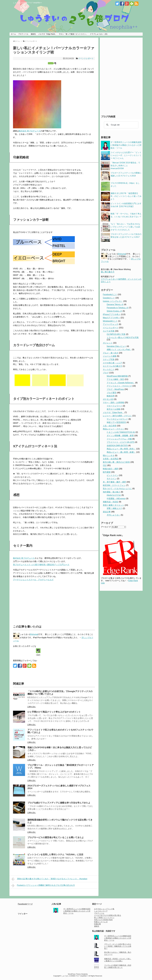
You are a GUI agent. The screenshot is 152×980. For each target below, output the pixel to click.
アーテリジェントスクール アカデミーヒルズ (33, 580)
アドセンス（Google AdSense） (121, 383)
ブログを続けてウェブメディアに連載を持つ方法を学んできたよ (59, 803)
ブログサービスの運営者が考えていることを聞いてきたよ (56, 837)
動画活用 (111, 396)
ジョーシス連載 (110, 356)
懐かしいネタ (109, 456)
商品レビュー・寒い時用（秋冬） (121, 449)
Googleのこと (109, 298)
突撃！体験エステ (114, 508)
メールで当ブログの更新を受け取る (108, 915)
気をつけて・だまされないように (117, 489)
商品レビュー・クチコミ (113, 429)
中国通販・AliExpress (116, 499)
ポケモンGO (108, 399)
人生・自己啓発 (110, 426)
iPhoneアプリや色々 (112, 314)
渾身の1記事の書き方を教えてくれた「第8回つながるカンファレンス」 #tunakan (49, 879)
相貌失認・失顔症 (111, 502)
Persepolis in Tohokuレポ (117, 308)
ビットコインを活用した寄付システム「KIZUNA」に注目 (55, 855)
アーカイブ (106, 527)
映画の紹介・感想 (111, 469)
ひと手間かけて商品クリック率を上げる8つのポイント (54, 712)
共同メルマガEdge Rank (103, 920)
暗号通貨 (107, 472)
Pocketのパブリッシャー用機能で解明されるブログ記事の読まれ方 (43, 886)
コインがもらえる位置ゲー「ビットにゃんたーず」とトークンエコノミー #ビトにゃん (126, 155)
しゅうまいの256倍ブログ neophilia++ (27, 3)
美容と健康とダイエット (113, 505)
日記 (105, 465)
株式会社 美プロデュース (30, 131)
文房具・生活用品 (111, 459)
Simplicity (84, 974)
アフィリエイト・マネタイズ (119, 386)
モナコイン (112, 479)
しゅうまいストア (101, 911)
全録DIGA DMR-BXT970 (117, 446)
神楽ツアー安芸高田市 (116, 422)
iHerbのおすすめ (114, 495)
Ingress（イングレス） (113, 301)
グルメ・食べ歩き (111, 353)
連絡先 (33, 34)
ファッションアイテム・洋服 (119, 439)
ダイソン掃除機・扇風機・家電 (120, 436)
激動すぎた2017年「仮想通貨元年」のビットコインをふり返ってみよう (126, 196)
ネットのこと (109, 369)
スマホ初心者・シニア (112, 363)
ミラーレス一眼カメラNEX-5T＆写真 (123, 338)
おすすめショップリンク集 (104, 909)
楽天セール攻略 (113, 409)
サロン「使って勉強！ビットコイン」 (73, 34)
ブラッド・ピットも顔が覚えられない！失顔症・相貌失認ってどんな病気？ (118, 946)
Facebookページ (25, 904)
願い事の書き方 (108, 272)
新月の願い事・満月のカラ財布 (116, 462)
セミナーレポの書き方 (112, 366)
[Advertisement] (33, 602)
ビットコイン (112, 475)
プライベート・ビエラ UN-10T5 (121, 442)
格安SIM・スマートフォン (114, 485)
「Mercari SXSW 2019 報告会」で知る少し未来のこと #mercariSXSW (125, 166)
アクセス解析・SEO (116, 379)
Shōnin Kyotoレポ (114, 311)
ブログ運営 (112, 393)
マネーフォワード (114, 406)
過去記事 (107, 512)
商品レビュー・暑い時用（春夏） (121, 452)
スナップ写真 (109, 359)
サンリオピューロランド (117, 419)
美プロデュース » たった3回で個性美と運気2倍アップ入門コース (41, 565)
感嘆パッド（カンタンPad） (119, 350)
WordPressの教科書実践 (117, 376)
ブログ (106, 373)
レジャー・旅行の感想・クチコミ (117, 416)
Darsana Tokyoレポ (115, 304)
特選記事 (97, 924)
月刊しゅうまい (113, 515)
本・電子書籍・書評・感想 (114, 482)
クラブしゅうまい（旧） (99, 34)
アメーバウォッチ (111, 324)
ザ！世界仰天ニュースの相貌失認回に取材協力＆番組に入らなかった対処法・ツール (126, 145)
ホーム (13, 34)
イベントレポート (86, 58)
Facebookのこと (110, 294)
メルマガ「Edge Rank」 (47, 34)
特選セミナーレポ (101, 922)
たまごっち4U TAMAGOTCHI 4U (121, 432)
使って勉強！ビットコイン (104, 918)
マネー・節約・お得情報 (113, 403)
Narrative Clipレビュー (116, 346)
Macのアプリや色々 (111, 318)
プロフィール (23, 34)
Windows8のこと (110, 321)
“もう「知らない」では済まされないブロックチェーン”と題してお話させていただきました (125, 227)
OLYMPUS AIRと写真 (116, 334)
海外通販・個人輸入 (112, 492)
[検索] (121, 125)
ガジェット (108, 343)
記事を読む (32, 707)
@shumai (34, 634)
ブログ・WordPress (115, 389)
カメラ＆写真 (109, 331)
